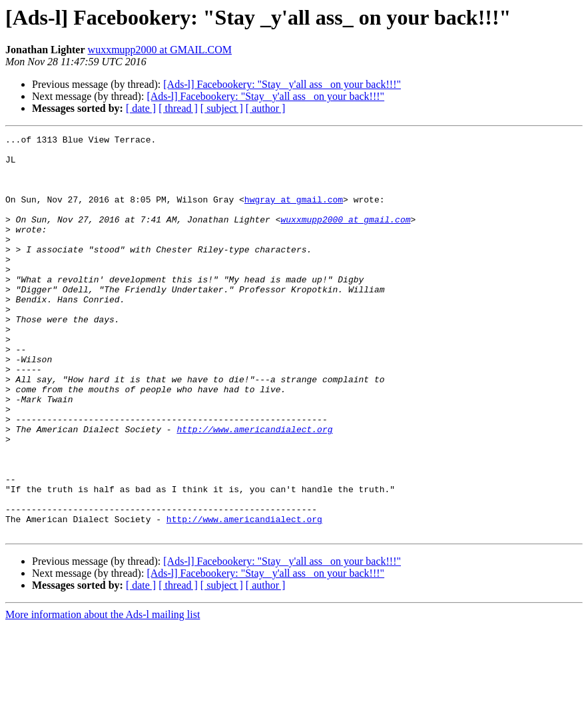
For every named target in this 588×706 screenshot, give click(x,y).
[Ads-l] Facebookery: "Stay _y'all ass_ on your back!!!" (282, 84)
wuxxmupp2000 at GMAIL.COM (160, 50)
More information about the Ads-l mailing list (103, 694)
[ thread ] (178, 108)
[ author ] (266, 108)
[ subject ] (222, 108)
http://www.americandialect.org (254, 489)
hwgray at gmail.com (294, 213)
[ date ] (141, 108)
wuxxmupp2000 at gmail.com (345, 237)
